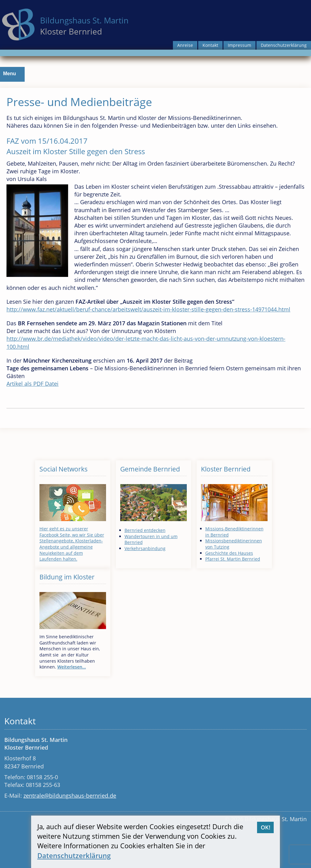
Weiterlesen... (72, 667)
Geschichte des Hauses (229, 553)
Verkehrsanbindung (145, 548)
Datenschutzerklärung (284, 45)
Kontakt (210, 45)
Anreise (185, 45)
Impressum (239, 45)
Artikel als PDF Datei (33, 384)
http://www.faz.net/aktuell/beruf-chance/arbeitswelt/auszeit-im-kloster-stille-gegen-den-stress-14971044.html (148, 309)
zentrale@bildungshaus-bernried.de (70, 796)
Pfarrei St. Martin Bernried (233, 559)
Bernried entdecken (145, 530)
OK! (266, 827)
